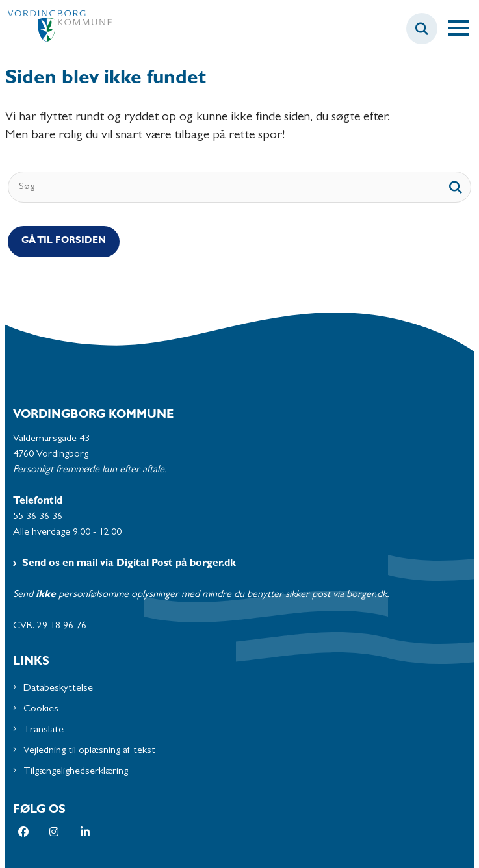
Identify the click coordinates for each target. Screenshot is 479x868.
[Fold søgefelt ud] (422, 29)
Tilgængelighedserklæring (76, 772)
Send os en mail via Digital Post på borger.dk (129, 564)
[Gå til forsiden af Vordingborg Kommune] (56, 29)
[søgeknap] (456, 187)
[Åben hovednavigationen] (463, 29)
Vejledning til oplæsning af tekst (89, 751)
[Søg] (240, 187)
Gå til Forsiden (64, 241)
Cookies (41, 709)
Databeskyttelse (58, 689)
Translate (44, 730)
